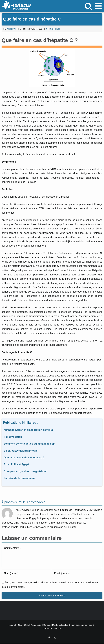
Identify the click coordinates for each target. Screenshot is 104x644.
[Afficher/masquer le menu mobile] (99, 6)
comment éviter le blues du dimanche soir (29, 444)
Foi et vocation (13, 437)
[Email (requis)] (76, 573)
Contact (47, 625)
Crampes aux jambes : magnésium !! (26, 471)
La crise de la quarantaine (20, 478)
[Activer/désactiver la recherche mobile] (88, 6)
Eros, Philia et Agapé (17, 464)
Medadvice (12, 29)
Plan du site (36, 625)
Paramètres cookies (52, 629)
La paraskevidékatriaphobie (21, 451)
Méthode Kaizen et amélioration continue (29, 430)
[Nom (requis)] (26, 573)
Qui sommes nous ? (85, 625)
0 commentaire (53, 29)
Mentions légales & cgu (63, 625)
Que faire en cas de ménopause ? (24, 458)
